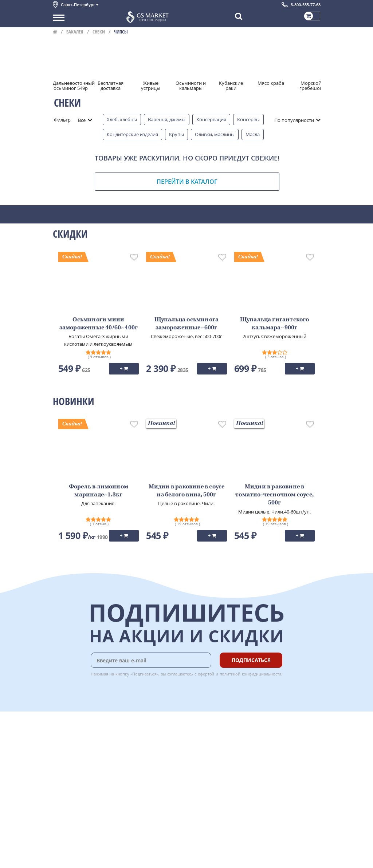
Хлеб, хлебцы (122, 119)
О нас (59, 739)
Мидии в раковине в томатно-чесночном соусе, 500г (274, 495)
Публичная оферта (74, 804)
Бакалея (75, 32)
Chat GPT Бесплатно (211, 736)
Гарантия (142, 755)
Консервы (248, 119)
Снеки (99, 32)
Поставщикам (69, 841)
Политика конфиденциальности (89, 788)
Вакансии (64, 857)
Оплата (140, 739)
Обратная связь (71, 755)
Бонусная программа (156, 747)
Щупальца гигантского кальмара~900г (275, 324)
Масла (253, 134)
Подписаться (251, 660)
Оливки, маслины (215, 134)
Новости (62, 763)
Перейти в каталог (187, 182)
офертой (206, 674)
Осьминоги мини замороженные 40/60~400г (99, 324)
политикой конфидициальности (251, 674)
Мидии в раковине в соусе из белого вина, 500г (187, 491)
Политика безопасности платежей (91, 796)
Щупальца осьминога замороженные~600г (187, 324)
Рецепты (142, 763)
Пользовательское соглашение (88, 779)
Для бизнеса (67, 849)
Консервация (211, 119)
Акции (60, 771)
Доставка (142, 731)
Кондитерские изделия (132, 134)
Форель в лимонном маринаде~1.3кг (99, 491)
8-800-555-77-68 (306, 5)
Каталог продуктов (74, 731)
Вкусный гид (146, 771)
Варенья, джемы (167, 119)
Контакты (64, 747)
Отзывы (62, 812)
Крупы (176, 134)
